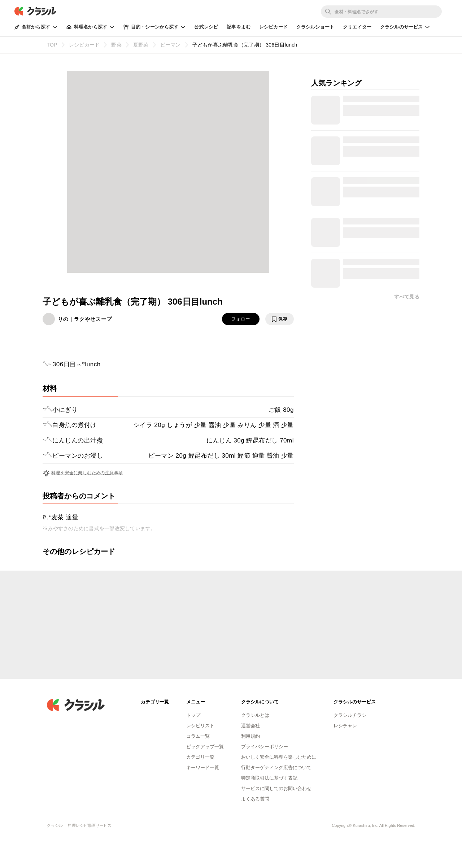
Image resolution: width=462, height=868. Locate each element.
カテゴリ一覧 (200, 757)
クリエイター (357, 27)
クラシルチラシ (350, 715)
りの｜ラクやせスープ (85, 319)
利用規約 (250, 736)
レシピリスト (200, 726)
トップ (193, 715)
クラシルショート (315, 27)
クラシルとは (255, 715)
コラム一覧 (198, 736)
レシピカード (273, 27)
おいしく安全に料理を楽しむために (279, 757)
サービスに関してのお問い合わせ (276, 788)
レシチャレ (345, 726)
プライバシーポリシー (265, 747)
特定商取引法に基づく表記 (269, 778)
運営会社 (250, 726)
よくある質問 (255, 799)
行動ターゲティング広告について (276, 767)
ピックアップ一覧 (205, 747)
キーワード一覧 (203, 767)
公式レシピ (206, 27)
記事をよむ (239, 27)
